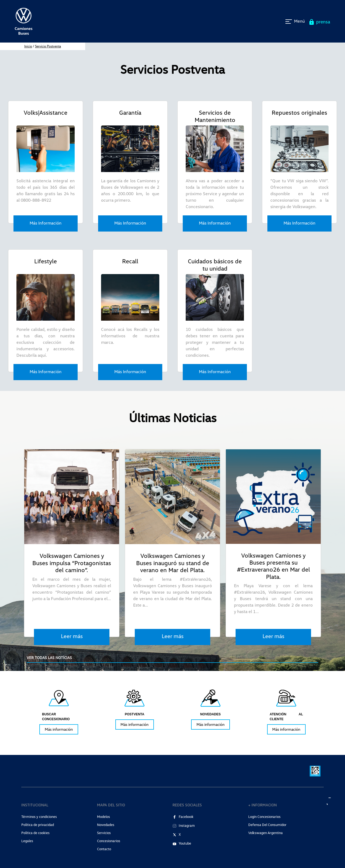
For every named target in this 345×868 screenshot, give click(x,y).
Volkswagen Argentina (265, 833)
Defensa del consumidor (267, 825)
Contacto (104, 849)
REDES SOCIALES (187, 805)
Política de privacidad (38, 825)
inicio (28, 46)
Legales (27, 841)
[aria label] (329, 802)
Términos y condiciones (39, 817)
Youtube (185, 843)
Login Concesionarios (264, 817)
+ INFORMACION (263, 805)
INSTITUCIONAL (35, 805)
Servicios (104, 833)
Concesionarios (109, 841)
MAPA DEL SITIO (111, 805)
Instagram (187, 825)
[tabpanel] (59, 711)
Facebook (186, 817)
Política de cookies (35, 833)
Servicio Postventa (48, 46)
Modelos (103, 817)
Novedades (106, 825)
